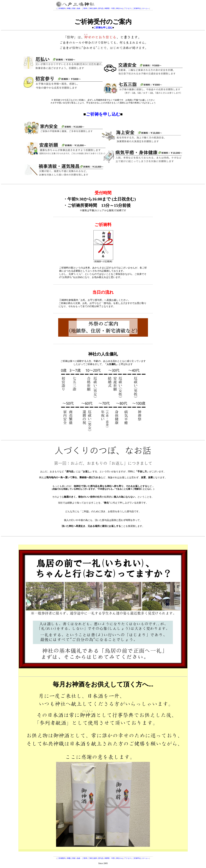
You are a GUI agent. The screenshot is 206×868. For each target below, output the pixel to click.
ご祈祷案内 (61, 8)
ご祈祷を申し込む (103, 28)
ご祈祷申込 (137, 8)
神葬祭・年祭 (110, 8)
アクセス (128, 8)
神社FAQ (119, 8)
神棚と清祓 (71, 8)
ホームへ (146, 8)
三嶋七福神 (93, 8)
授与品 (101, 8)
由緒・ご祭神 (82, 8)
